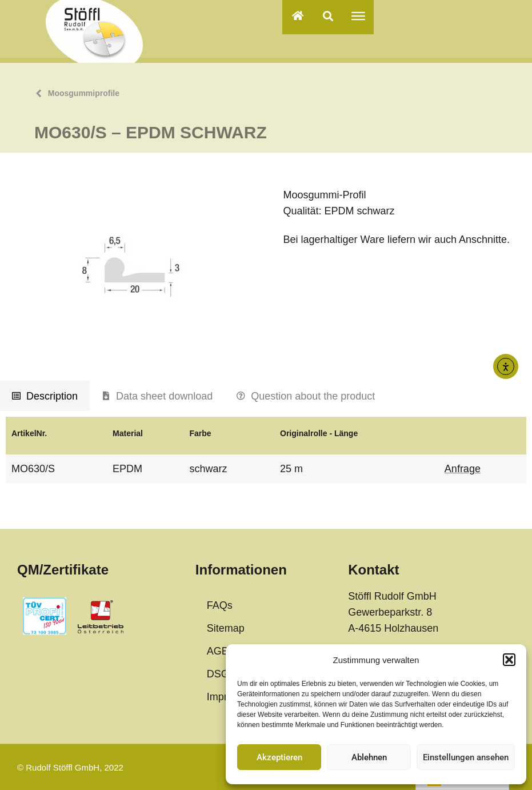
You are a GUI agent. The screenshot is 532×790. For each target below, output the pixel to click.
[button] (509, 660)
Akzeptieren (279, 757)
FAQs (220, 605)
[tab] (45, 396)
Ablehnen (369, 757)
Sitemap (226, 628)
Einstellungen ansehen (466, 757)
